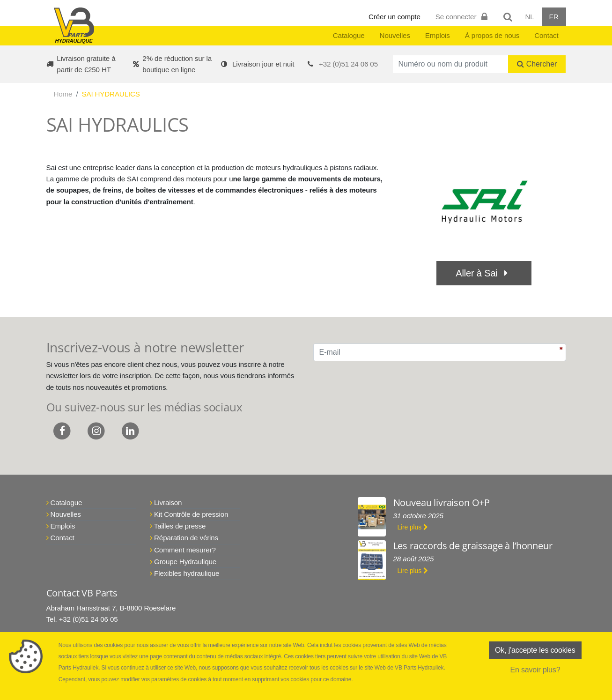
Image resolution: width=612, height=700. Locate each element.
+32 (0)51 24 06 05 (348, 64)
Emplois (438, 35)
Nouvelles (395, 35)
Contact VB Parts (82, 593)
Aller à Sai (484, 273)
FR (554, 17)
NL (529, 17)
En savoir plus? (535, 670)
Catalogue (349, 35)
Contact (546, 35)
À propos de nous (492, 35)
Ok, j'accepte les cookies (535, 650)
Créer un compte (394, 17)
